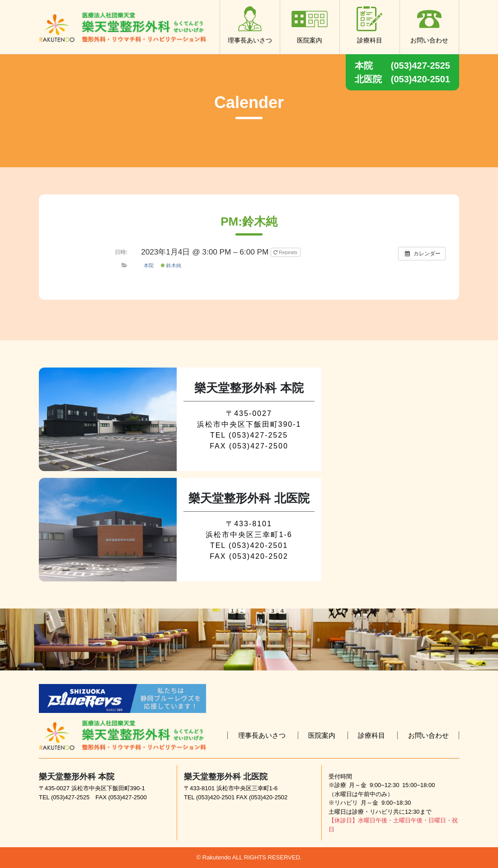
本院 (149, 265)
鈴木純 (171, 265)
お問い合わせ (429, 25)
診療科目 (370, 25)
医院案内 (310, 25)
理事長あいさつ (250, 25)
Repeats (286, 252)
